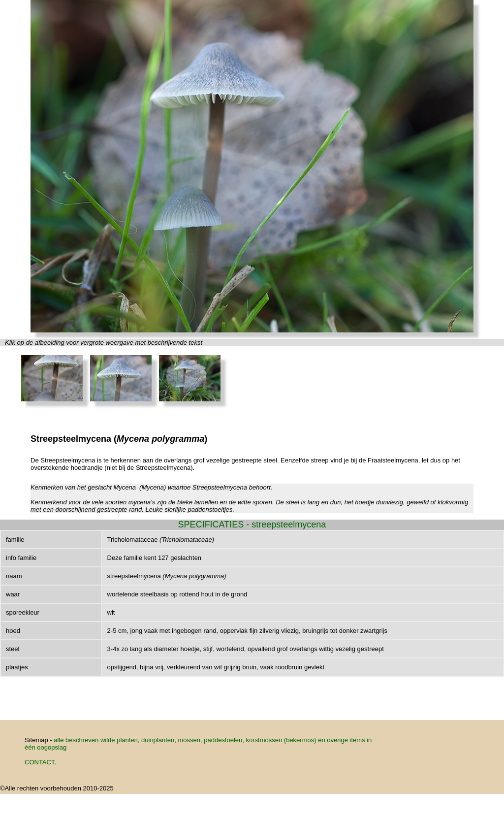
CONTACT (39, 762)
